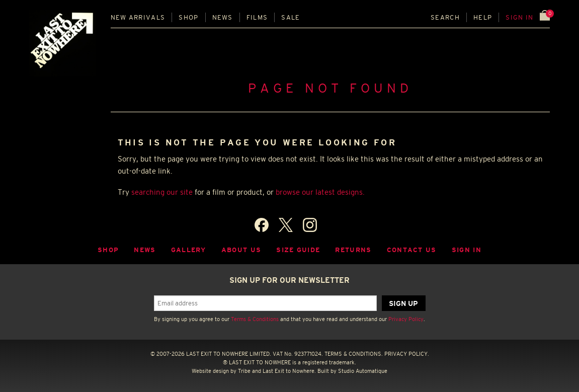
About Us (241, 250)
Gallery (189, 250)
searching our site (162, 192)
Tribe (244, 371)
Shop (188, 17)
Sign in (519, 17)
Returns (353, 250)
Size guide (298, 250)
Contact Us (412, 250)
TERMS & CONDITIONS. (354, 354)
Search (445, 17)
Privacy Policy (406, 319)
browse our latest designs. (320, 192)
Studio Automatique (363, 371)
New (138, 17)
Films (257, 17)
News (223, 17)
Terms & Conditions (255, 319)
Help (483, 17)
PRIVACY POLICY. (407, 354)
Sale (291, 17)
